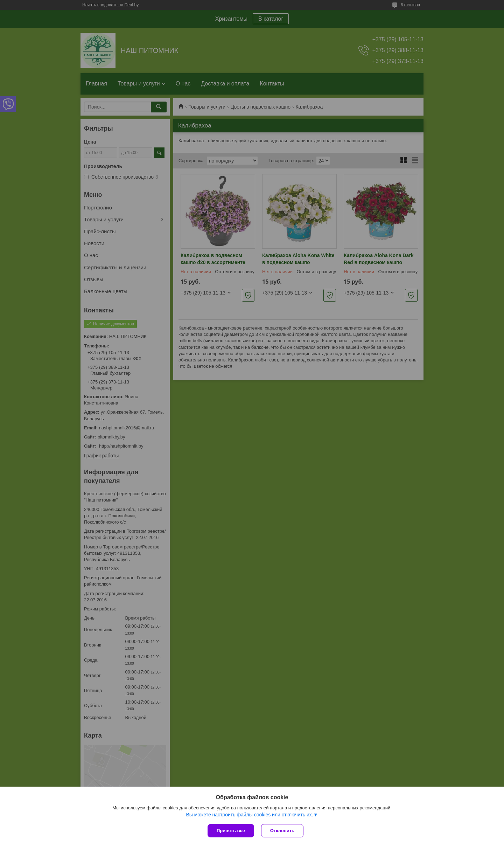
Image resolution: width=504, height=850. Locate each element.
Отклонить (282, 831)
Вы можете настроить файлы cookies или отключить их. (249, 815)
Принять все (231, 831)
